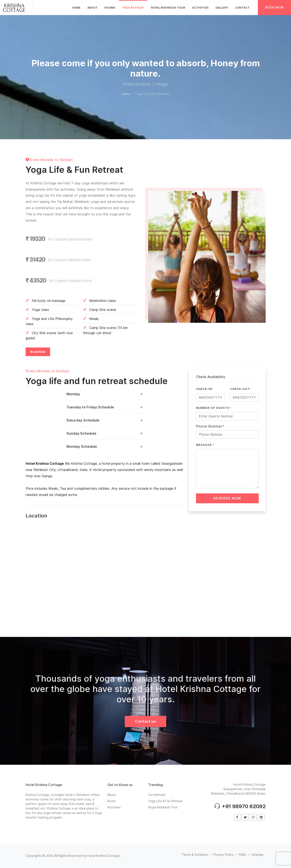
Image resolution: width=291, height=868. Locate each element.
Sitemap (258, 855)
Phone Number (210, 426)
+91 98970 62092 (240, 806)
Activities (114, 807)
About (112, 795)
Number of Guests (214, 408)
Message (205, 445)
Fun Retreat (157, 795)
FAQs (243, 855)
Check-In (205, 389)
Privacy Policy (224, 855)
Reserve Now (227, 498)
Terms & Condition (195, 855)
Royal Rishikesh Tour (163, 807)
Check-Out (241, 389)
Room (111, 801)
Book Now (274, 7)
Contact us (145, 721)
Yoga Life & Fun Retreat (165, 801)
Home (126, 94)
